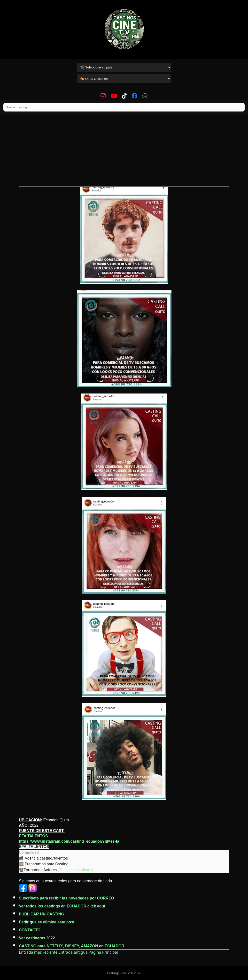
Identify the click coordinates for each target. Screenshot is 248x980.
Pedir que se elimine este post (47, 922)
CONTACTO (30, 930)
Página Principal (103, 952)
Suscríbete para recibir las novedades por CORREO (66, 898)
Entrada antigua (73, 952)
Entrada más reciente (38, 952)
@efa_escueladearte (75, 870)
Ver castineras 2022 (37, 938)
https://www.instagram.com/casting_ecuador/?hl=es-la (69, 841)
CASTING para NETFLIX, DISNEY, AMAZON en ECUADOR (72, 946)
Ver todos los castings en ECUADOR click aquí (62, 906)
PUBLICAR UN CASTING (42, 914)
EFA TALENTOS (33, 836)
